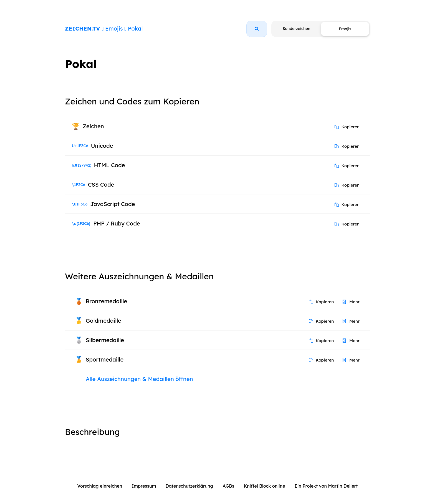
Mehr (351, 302)
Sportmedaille (105, 359)
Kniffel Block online (265, 486)
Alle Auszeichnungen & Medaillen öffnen (139, 379)
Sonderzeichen (296, 29)
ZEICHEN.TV (83, 28)
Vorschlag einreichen (100, 486)
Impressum (144, 486)
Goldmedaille (103, 321)
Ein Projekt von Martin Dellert (326, 486)
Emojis (114, 28)
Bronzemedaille (106, 301)
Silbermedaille (105, 340)
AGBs (228, 486)
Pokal (135, 28)
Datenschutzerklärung (189, 486)
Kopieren (347, 127)
